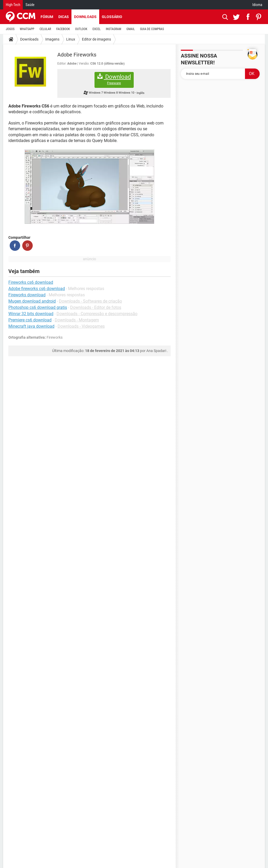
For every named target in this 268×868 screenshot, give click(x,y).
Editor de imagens (96, 39)
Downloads (85, 17)
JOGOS (10, 29)
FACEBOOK (63, 29)
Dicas (64, 17)
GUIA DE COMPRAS (152, 29)
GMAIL (131, 29)
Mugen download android (32, 301)
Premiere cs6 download (30, 320)
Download (114, 79)
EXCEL (96, 29)
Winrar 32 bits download (31, 314)
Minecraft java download (31, 326)
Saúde (30, 5)
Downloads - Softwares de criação (90, 301)
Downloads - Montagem (77, 320)
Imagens (52, 39)
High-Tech (13, 5)
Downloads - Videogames (81, 326)
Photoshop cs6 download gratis (38, 307)
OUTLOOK (81, 29)
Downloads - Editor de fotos (96, 307)
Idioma (257, 5)
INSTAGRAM (113, 29)
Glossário (112, 17)
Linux (71, 39)
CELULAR (45, 29)
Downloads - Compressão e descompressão (97, 314)
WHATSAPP (27, 29)
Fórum (47, 17)
